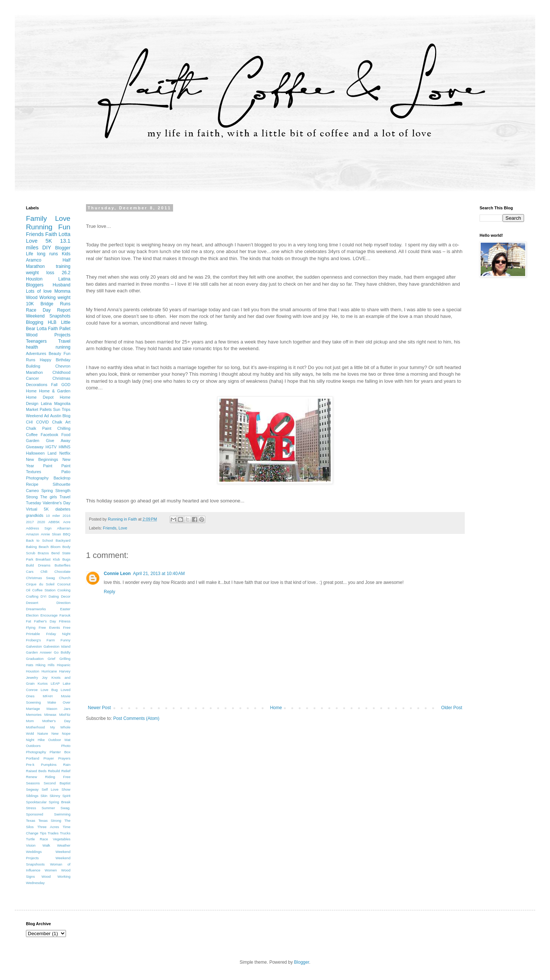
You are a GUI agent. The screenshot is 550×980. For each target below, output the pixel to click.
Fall (54, 385)
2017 (30, 522)
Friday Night (58, 634)
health (32, 347)
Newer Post (99, 708)
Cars (30, 572)
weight (64, 298)
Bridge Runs (55, 304)
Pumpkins (49, 765)
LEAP (55, 683)
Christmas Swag (40, 578)
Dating (54, 596)
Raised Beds (36, 771)
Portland (33, 758)
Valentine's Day (57, 503)
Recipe (32, 484)
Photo (66, 746)
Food (66, 435)
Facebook (49, 435)
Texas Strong (50, 820)
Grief (51, 659)
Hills (51, 665)
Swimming (62, 814)
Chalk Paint (39, 428)
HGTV (51, 447)
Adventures (36, 353)
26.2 (66, 273)
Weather (64, 845)
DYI (43, 596)
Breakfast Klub (48, 559)
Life (29, 254)
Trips (66, 409)
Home (276, 708)
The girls (49, 497)
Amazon (32, 534)
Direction (63, 603)
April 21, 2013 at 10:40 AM (159, 574)
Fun (64, 227)
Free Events (49, 627)
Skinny (55, 796)
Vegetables (62, 839)
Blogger (63, 248)
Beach (44, 547)
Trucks (65, 833)
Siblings (32, 796)
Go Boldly (62, 652)
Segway (32, 789)
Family (37, 218)
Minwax (51, 715)
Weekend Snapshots (48, 316)
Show (66, 789)
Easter (65, 609)
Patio (66, 472)
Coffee (32, 435)
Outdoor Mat (59, 740)
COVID (42, 422)
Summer (48, 808)
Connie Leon (117, 574)
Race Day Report (48, 310)
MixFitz (65, 715)
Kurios (42, 683)
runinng (63, 347)
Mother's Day (56, 721)
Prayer (49, 758)
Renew (32, 777)
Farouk (65, 615)
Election (32, 615)
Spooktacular (36, 802)
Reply (110, 592)
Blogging (35, 322)
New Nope (61, 733)
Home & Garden (55, 391)
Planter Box (60, 752)
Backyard (63, 540)
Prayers (64, 758)
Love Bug (49, 690)
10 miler (53, 516)
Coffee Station (44, 590)
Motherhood (35, 727)
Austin (56, 416)
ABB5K (54, 522)
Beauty (55, 353)
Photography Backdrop (48, 478)
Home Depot (40, 397)
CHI (29, 422)
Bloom (55, 547)
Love (123, 528)
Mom (30, 721)
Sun (57, 409)
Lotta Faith (47, 329)
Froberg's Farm (40, 640)
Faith (51, 234)
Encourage (49, 615)
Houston (33, 671)
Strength (63, 491)
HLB (52, 322)
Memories (34, 715)
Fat (29, 621)
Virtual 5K (37, 509)
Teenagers (36, 341)
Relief (66, 771)
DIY (47, 248)
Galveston (34, 646)
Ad (47, 416)
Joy (45, 677)
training (63, 266)
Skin (44, 796)
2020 (41, 522)
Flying (31, 627)
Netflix (65, 453)
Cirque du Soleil (40, 584)
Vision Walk (38, 845)
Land (52, 453)
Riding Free (58, 777)
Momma (62, 291)
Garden (33, 441)
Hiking (41, 665)
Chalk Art (61, 422)
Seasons (33, 783)
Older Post (452, 708)
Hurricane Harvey (56, 671)
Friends (110, 528)
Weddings (34, 852)
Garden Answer (39, 652)
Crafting (32, 596)
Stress (31, 808)
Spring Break (60, 802)
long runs (47, 254)
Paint (48, 466)
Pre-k (30, 765)
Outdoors (33, 746)
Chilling (64, 428)
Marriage (33, 709)
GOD (66, 385)
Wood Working (41, 298)
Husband (62, 285)
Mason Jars (58, 709)
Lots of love (39, 291)
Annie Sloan (51, 534)
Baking (31, 547)
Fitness (65, 621)
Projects (62, 335)
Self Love (50, 789)
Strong (32, 497)
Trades (53, 833)
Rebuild (54, 771)
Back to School (39, 540)
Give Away (58, 441)
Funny (65, 640)
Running (39, 227)
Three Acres (48, 827)
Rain (67, 765)
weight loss (40, 273)
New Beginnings (42, 459)
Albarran (64, 528)
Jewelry (32, 677)
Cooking (64, 590)
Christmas (61, 378)
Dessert (32, 603)
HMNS (64, 447)
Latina (46, 403)
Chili (44, 572)
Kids (66, 254)
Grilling (65, 659)
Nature (43, 733)
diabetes (63, 509)
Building (33, 366)
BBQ (67, 534)
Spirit (66, 796)
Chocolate (62, 572)
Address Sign (39, 528)
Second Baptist (57, 783)
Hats (30, 665)
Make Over (59, 702)
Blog (66, 416)
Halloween (35, 453)
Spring (47, 491)
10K (30, 304)
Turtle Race (37, 839)
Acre (67, 522)
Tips (43, 833)
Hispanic (64, 665)
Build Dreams (38, 565)
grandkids (35, 515)
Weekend (34, 416)
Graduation (35, 659)
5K (49, 241)
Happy (45, 360)
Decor (66, 596)
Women (51, 870)
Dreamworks (36, 609)
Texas (31, 820)
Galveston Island (57, 646)
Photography (36, 752)
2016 (67, 516)
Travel (64, 341)
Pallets (46, 409)
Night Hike (35, 740)
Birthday (63, 360)
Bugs (66, 559)
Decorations (37, 385)
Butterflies (62, 565)
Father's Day (45, 621)
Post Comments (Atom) (136, 718)
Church (65, 578)
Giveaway (35, 447)
